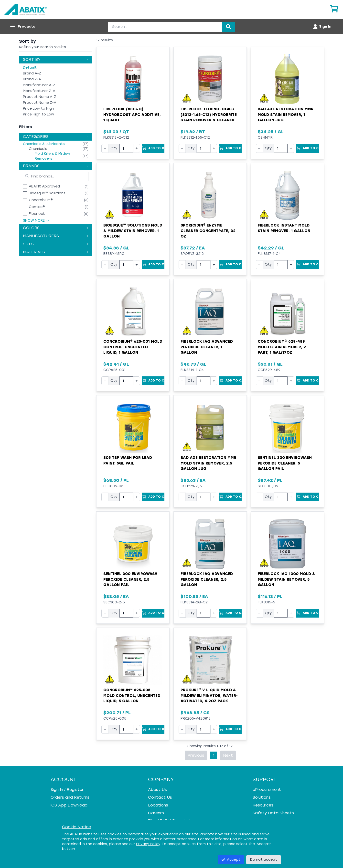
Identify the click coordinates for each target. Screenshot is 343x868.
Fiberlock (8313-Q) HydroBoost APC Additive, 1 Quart (132, 115)
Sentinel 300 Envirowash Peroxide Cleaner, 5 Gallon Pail (285, 463)
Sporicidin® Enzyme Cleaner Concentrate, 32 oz (208, 231)
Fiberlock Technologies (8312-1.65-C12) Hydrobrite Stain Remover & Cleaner (209, 115)
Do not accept (264, 860)
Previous (196, 755)
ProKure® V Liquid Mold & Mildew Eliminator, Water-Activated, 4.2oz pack (209, 696)
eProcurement (267, 790)
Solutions (262, 797)
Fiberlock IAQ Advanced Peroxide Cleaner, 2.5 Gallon (207, 579)
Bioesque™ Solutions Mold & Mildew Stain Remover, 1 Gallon (133, 231)
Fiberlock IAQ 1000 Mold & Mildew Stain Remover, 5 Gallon (286, 579)
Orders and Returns (70, 797)
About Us (157, 790)
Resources (263, 805)
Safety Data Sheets (273, 813)
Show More (36, 221)
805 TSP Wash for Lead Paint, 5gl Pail (128, 460)
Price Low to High (38, 108)
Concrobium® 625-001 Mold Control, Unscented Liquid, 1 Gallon (133, 347)
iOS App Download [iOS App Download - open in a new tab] (69, 805)
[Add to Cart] (153, 148)
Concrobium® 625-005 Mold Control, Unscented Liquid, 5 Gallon (132, 696)
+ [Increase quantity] (137, 148)
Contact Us (160, 797)
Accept (231, 860)
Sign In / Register (67, 790)
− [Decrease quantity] (105, 148)
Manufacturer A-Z (39, 85)
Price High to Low (38, 114)
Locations (158, 805)
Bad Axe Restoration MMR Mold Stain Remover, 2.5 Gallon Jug (208, 463)
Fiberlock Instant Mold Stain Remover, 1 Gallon (284, 228)
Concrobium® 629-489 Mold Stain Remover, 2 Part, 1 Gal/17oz (282, 347)
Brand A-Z (32, 73)
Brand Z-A (32, 79)
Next (228, 755)
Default (30, 67)
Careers (156, 813)
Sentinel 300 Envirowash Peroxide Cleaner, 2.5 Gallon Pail (130, 579)
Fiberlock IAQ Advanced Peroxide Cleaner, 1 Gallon (207, 347)
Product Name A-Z (40, 97)
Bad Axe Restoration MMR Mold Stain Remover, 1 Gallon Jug (286, 115)
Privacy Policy (148, 844)
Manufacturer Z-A (39, 91)
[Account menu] (322, 27)
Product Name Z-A (40, 103)
